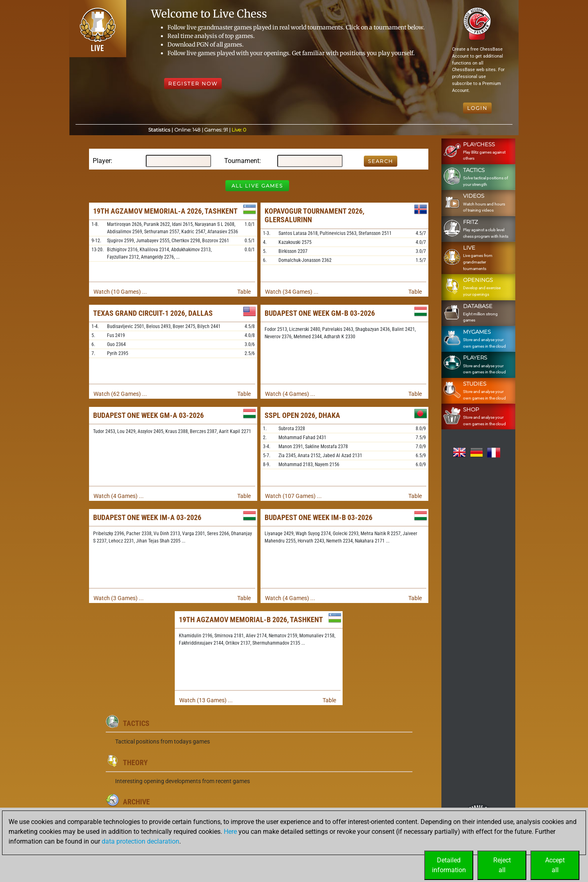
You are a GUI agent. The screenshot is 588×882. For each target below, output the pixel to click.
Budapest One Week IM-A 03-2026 (147, 517)
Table (244, 292)
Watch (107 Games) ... (293, 496)
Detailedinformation (449, 865)
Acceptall (555, 865)
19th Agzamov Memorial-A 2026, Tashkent (165, 211)
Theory (135, 763)
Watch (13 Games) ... (206, 700)
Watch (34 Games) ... (292, 292)
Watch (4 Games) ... (290, 394)
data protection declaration (140, 841)
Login (477, 108)
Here (230, 832)
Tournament (242, 161)
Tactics (136, 723)
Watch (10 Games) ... (120, 292)
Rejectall (502, 865)
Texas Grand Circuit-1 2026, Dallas (153, 313)
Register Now (193, 84)
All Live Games (257, 186)
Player (102, 161)
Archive (136, 802)
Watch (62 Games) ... (120, 394)
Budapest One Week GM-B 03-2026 (320, 313)
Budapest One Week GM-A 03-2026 (148, 415)
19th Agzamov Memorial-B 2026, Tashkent (251, 620)
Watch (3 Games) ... (119, 598)
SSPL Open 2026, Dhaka (302, 415)
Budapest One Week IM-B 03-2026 (318, 517)
